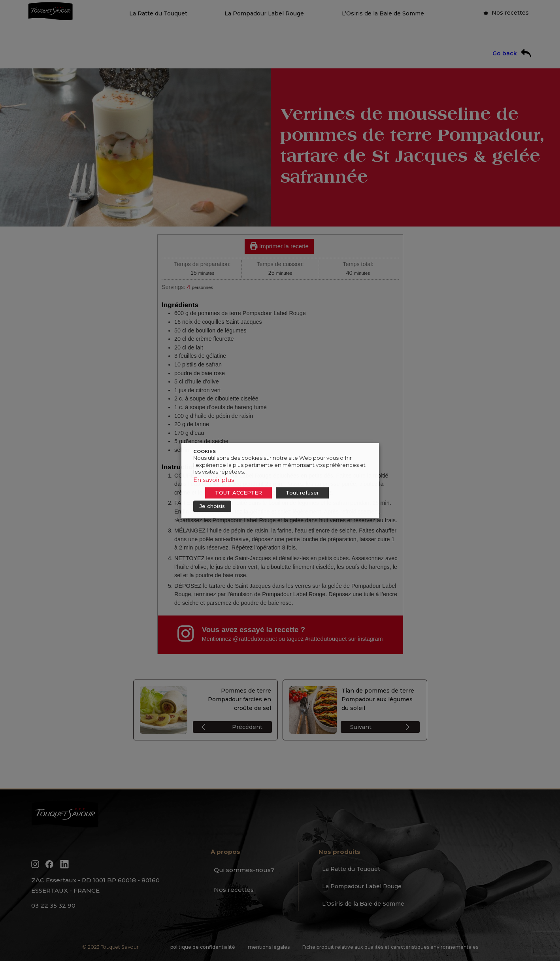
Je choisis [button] (212, 506)
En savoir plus (214, 480)
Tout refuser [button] (302, 493)
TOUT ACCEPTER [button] (239, 493)
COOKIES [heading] (205, 451)
